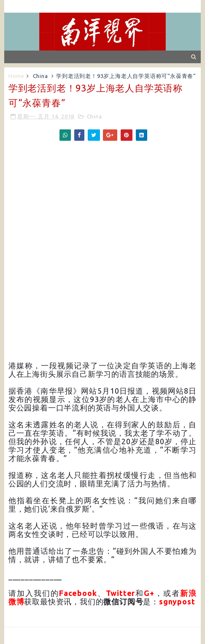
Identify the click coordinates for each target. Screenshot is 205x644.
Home (16, 76)
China (40, 76)
